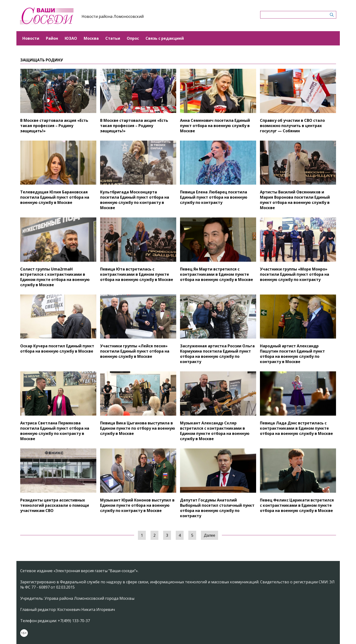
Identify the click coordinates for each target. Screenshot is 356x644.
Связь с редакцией (165, 38)
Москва (91, 38)
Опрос (133, 38)
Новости (31, 38)
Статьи (113, 38)
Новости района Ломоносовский (113, 16)
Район (52, 38)
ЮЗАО (71, 38)
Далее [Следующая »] (210, 535)
